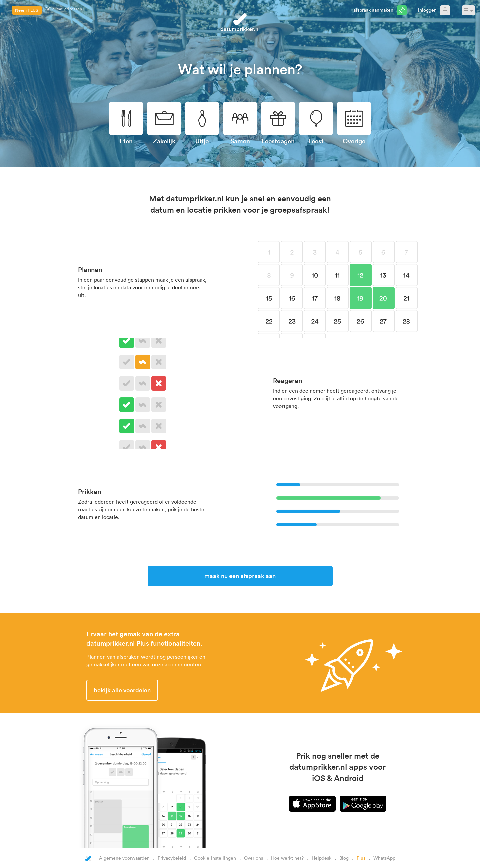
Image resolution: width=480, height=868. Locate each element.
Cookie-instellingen (215, 858)
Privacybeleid (172, 858)
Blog (344, 858)
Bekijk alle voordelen (122, 690)
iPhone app (312, 804)
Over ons (253, 858)
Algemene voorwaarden (124, 858)
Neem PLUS (27, 10)
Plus (361, 858)
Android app (363, 804)
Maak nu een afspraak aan (240, 576)
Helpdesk (321, 858)
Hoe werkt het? (287, 858)
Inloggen (427, 10)
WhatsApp (384, 858)
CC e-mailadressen (63, 10)
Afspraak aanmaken (373, 10)
